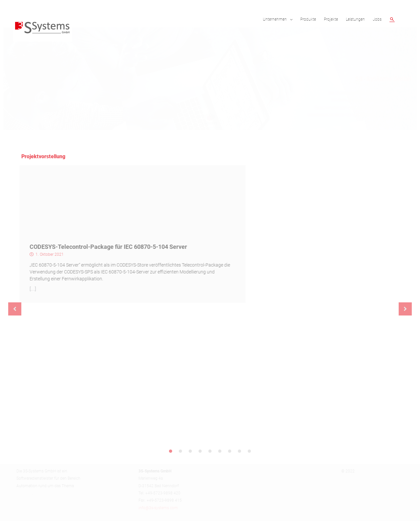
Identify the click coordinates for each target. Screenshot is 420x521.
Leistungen (355, 19)
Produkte (308, 19)
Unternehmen (275, 19)
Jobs (377, 19)
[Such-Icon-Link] (392, 19)
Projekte (331, 19)
